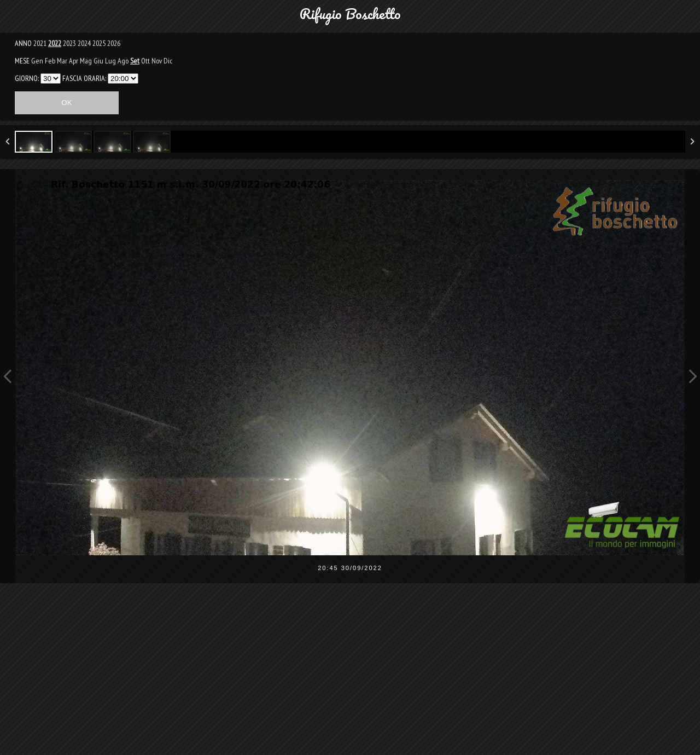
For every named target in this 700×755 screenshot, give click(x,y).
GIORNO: (27, 78)
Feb (50, 61)
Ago (123, 61)
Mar (62, 61)
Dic (168, 61)
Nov (157, 61)
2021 (40, 43)
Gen (37, 61)
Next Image (692, 376)
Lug (110, 61)
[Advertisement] (350, 676)
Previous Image (8, 376)
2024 (84, 43)
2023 (69, 43)
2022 (55, 43)
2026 (114, 43)
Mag (86, 61)
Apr (74, 61)
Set (135, 61)
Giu (98, 61)
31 (51, 79)
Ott (145, 61)
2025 (99, 43)
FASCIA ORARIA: (84, 78)
